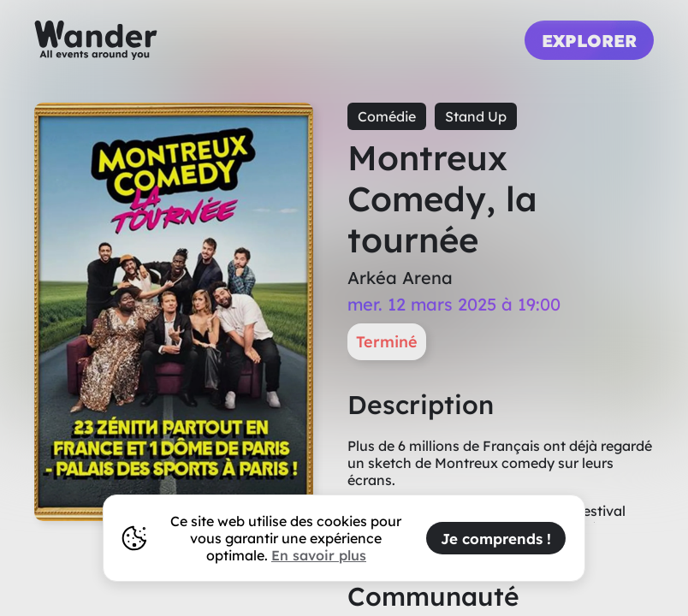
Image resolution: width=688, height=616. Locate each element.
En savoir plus (319, 555)
